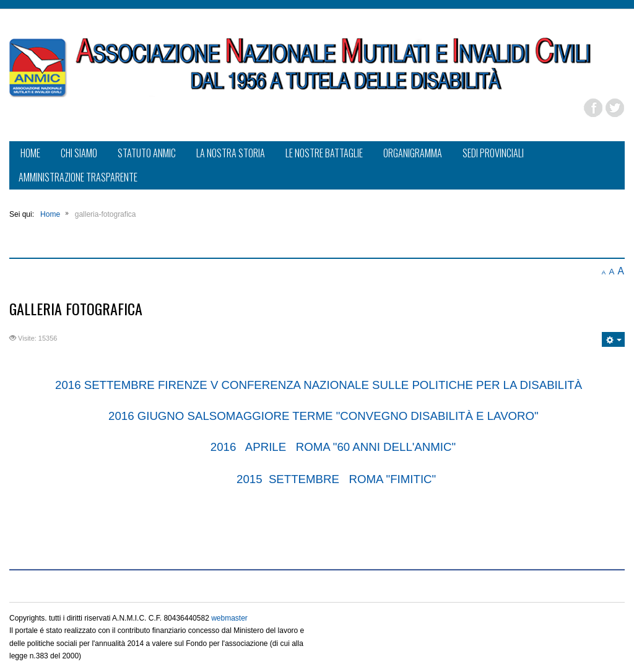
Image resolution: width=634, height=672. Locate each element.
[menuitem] (30, 154)
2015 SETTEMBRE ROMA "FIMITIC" (338, 479)
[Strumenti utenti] (613, 339)
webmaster (229, 618)
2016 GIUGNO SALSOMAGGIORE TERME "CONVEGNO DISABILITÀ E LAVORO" (324, 416)
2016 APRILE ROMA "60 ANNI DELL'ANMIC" (332, 447)
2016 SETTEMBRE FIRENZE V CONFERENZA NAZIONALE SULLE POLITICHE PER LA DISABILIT (315, 385)
